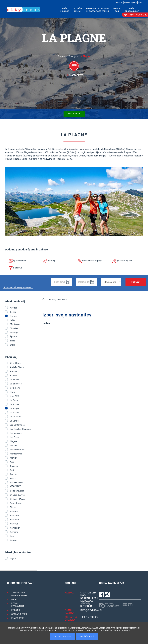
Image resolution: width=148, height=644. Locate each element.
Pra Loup (14, 474)
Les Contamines (17, 425)
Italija (12, 320)
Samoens (14, 487)
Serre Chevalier (17, 491)
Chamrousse (16, 384)
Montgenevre (16, 454)
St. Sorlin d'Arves (18, 499)
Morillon (14, 458)
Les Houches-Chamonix (21, 429)
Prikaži (136, 282)
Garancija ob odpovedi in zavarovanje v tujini (98, 10)
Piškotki (16, 610)
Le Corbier (15, 421)
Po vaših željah (78, 10)
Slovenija (14, 333)
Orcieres (14, 466)
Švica (12, 345)
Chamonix (15, 380)
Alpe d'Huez (16, 363)
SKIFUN (119, 3)
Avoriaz (14, 376)
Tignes (13, 507)
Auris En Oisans (17, 367)
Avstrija (14, 308)
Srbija (13, 341)
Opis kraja (74, 114)
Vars (12, 536)
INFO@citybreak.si (91, 610)
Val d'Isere (15, 520)
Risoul (13, 478)
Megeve (14, 441)
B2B (140, 3)
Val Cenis (14, 511)
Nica (12, 462)
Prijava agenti (130, 3)
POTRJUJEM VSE (63, 636)
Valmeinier (15, 528)
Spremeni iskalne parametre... (18, 287)
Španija (13, 337)
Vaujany (14, 540)
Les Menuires (16, 433)
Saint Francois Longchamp (16, 483)
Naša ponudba (65, 10)
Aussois (14, 371)
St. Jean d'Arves (17, 495)
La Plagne (15, 408)
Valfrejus (14, 524)
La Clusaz (14, 400)
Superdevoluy (16, 503)
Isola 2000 (15, 396)
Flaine (13, 392)
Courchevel (15, 388)
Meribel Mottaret (18, 450)
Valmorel (14, 532)
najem (13, 559)
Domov (62, 56)
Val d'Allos (15, 516)
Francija (72, 56)
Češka (13, 312)
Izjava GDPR (18, 618)
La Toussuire (16, 417)
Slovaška (14, 328)
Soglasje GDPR (19, 614)
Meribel (13, 446)
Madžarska (15, 324)
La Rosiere (15, 413)
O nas (14, 599)
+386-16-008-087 (89, 617)
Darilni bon (117, 10)
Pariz (12, 470)
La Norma (14, 404)
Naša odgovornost (132, 10)
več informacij (87, 636)
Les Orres (14, 437)
